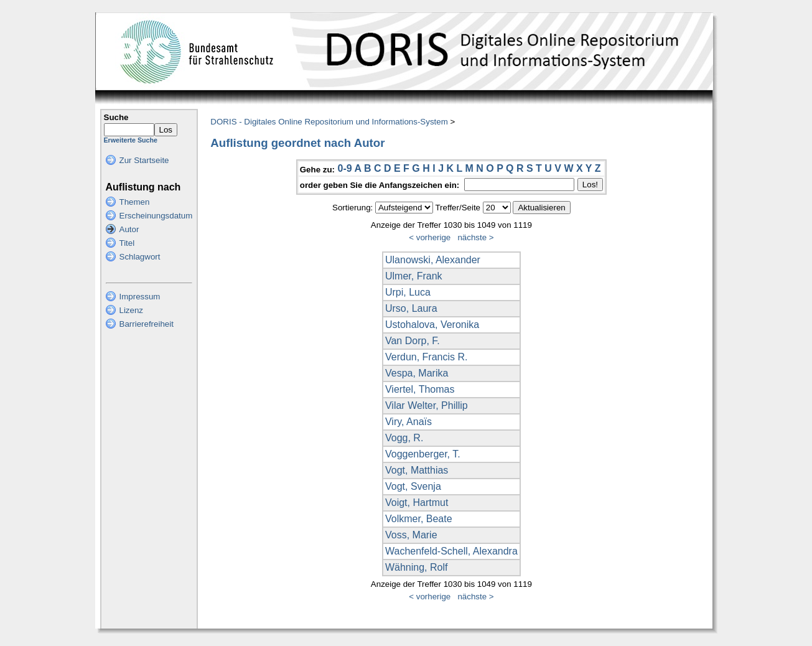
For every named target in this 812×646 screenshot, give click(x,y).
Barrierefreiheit (147, 324)
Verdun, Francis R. (427, 357)
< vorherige (430, 237)
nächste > (475, 237)
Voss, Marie (411, 535)
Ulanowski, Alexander (433, 260)
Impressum (140, 297)
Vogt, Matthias (417, 470)
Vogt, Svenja (413, 486)
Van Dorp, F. (413, 341)
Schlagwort (140, 257)
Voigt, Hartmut (417, 503)
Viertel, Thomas (420, 389)
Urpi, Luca (408, 292)
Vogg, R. (404, 438)
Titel (127, 243)
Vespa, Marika (417, 373)
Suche (116, 117)
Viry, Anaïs (408, 422)
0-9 (344, 168)
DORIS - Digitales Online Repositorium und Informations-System (329, 122)
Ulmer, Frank (414, 276)
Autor (129, 229)
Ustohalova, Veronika (432, 325)
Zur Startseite (144, 160)
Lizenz (132, 310)
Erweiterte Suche (131, 140)
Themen (135, 202)
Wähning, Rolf (417, 567)
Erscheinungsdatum (156, 216)
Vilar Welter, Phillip (427, 405)
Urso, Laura (411, 308)
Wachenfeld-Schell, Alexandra (451, 551)
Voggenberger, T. (423, 454)
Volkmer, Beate (419, 519)
